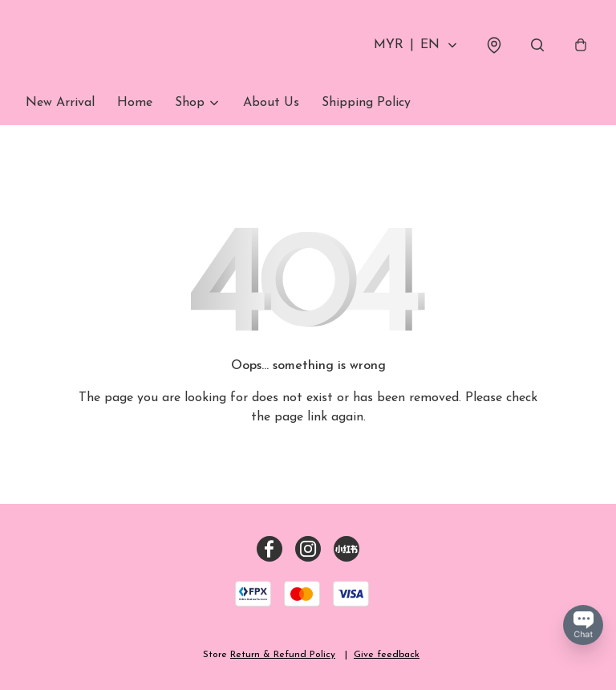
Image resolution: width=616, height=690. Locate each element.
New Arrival (60, 103)
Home (135, 103)
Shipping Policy (366, 103)
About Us (271, 103)
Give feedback (387, 655)
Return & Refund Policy (283, 655)
